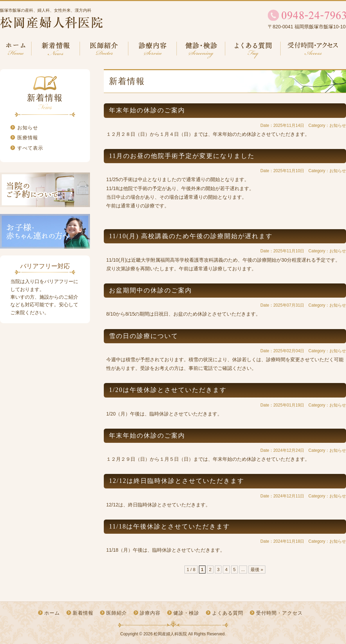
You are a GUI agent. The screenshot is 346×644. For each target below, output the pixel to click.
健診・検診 (201, 50)
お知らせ (28, 128)
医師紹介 (104, 50)
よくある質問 (253, 50)
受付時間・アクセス (313, 50)
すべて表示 (30, 148)
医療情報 (28, 138)
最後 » (257, 570)
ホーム (16, 50)
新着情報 (56, 50)
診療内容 (153, 50)
